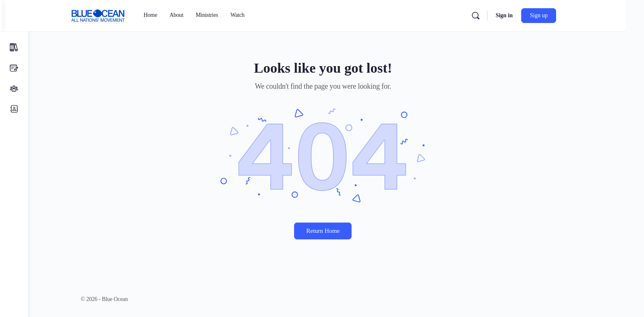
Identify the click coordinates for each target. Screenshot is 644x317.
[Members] (14, 109)
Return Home (336, 231)
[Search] (497, 16)
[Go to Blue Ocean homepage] (120, 15)
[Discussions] (14, 68)
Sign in (526, 15)
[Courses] (14, 48)
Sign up (561, 15)
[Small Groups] (14, 89)
